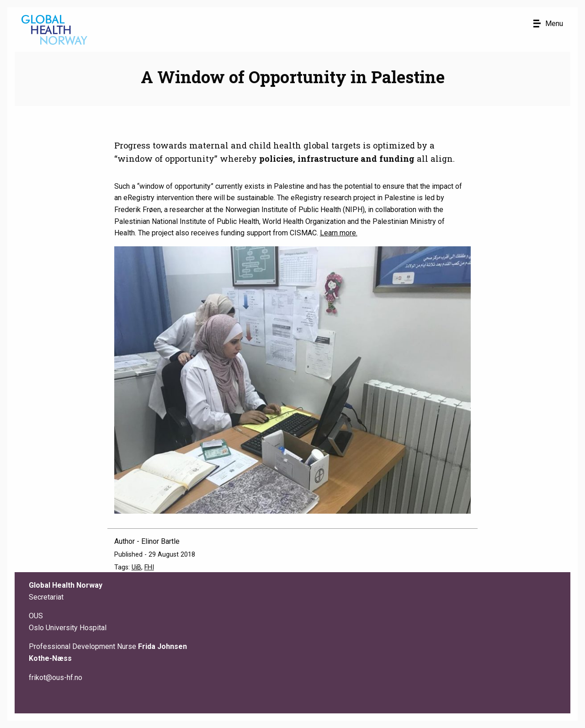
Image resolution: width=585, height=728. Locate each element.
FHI (149, 567)
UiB (136, 567)
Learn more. (339, 233)
